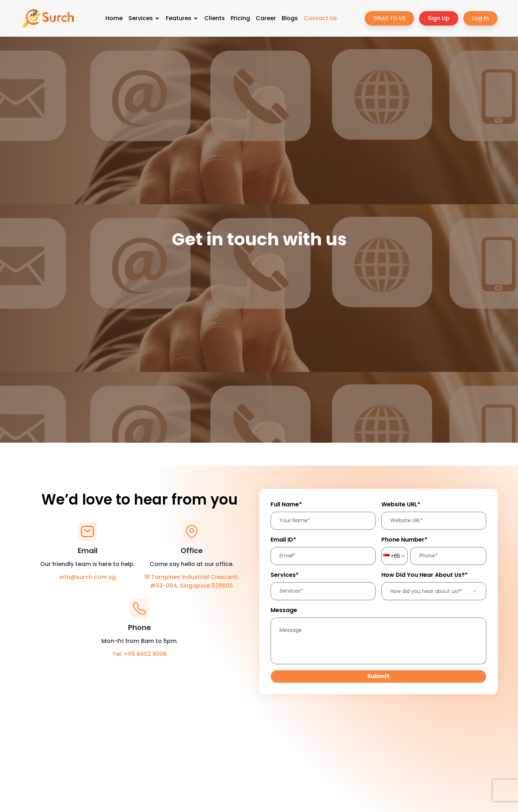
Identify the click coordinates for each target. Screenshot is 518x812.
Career (266, 18)
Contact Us (320, 18)
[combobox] (394, 556)
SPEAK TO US (389, 18)
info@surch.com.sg (88, 577)
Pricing (240, 18)
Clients (215, 18)
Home (114, 18)
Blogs (290, 18)
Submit (378, 676)
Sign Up (439, 18)
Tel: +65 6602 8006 (140, 654)
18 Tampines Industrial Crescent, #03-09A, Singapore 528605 (192, 581)
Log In (480, 18)
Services (144, 18)
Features (182, 18)
